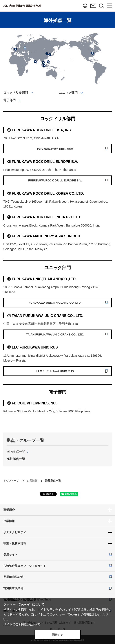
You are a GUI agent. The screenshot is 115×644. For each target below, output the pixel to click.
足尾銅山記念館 (13, 577)
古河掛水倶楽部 (13, 588)
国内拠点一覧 (16, 452)
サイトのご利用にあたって (22, 624)
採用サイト (10, 555)
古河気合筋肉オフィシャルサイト (25, 566)
